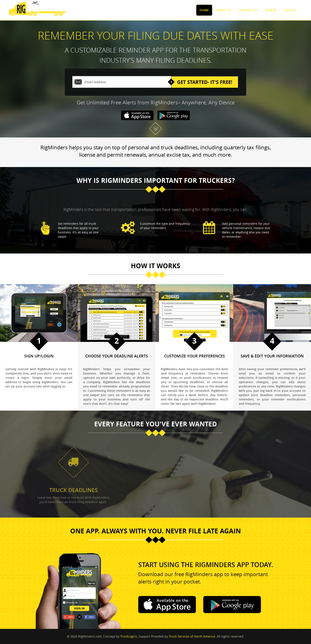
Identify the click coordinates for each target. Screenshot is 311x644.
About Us (224, 10)
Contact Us (248, 10)
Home (204, 10)
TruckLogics (129, 636)
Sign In (271, 10)
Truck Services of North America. (192, 636)
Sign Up (290, 10)
